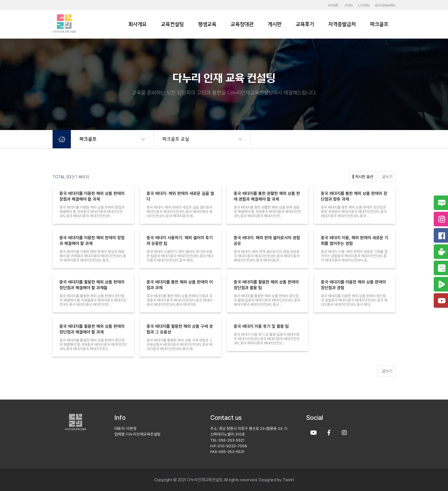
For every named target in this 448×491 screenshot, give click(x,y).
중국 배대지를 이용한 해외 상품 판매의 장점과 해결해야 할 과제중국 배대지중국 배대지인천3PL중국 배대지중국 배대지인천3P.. (92, 212)
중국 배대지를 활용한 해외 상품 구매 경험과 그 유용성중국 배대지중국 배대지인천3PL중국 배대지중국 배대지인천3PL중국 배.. (179, 345)
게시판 (275, 24)
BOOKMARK (385, 5)
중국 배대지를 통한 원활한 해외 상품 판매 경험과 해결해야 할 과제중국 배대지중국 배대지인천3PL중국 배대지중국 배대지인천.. (267, 212)
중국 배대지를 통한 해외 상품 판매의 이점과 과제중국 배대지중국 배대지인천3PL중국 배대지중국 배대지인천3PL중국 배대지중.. (179, 300)
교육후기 (305, 24)
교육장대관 (242, 24)
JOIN (348, 5)
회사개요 (137, 24)
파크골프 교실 (176, 139)
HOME (333, 5)
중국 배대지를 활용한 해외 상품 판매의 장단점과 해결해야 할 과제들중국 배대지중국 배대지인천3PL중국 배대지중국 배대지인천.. (93, 300)
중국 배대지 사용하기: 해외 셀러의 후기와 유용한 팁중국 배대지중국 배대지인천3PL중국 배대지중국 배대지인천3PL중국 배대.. (180, 256)
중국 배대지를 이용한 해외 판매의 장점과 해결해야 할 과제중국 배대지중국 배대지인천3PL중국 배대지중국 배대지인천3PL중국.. (93, 256)
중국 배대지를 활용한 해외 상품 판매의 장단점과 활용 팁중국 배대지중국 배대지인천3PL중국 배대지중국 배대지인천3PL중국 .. (267, 300)
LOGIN (364, 5)
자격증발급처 (342, 24)
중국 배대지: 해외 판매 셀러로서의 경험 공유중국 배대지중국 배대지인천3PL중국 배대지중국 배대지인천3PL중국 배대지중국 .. (267, 256)
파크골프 (379, 24)
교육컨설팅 (172, 24)
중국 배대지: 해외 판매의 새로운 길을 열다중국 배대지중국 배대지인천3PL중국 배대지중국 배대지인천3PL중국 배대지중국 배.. (179, 212)
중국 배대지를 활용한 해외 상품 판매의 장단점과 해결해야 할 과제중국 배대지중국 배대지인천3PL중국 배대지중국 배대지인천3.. (93, 345)
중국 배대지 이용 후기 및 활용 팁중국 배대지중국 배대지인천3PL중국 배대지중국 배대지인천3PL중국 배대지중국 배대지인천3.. (267, 339)
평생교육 (207, 24)
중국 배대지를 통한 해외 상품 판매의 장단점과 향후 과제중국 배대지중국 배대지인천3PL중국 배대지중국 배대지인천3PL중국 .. (354, 212)
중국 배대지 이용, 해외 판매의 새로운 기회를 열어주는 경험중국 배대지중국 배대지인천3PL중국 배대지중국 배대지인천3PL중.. (354, 256)
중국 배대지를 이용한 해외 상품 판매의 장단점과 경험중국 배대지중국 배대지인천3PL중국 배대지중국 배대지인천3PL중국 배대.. (354, 300)
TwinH (288, 480)
